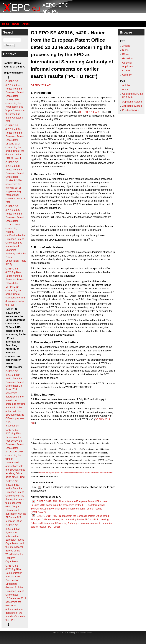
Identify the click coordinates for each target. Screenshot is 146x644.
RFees (126, 54)
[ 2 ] (64, 303)
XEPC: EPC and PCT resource (55, 11)
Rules (125, 50)
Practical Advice (131, 110)
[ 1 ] (90, 239)
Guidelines (128, 58)
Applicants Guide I (132, 102)
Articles (126, 46)
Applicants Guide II (132, 106)
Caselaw (127, 75)
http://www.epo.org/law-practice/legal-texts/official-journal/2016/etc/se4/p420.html (76, 473)
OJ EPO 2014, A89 (89, 112)
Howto (16, 24)
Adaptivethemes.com (84, 633)
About (26, 24)
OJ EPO (127, 71)
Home (6, 24)
